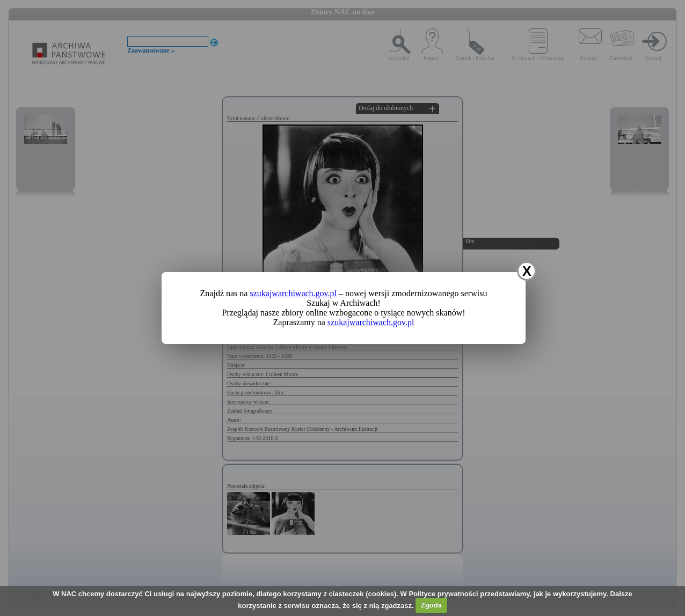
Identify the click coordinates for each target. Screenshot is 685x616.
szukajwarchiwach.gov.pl (293, 293)
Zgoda (431, 605)
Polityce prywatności (443, 594)
